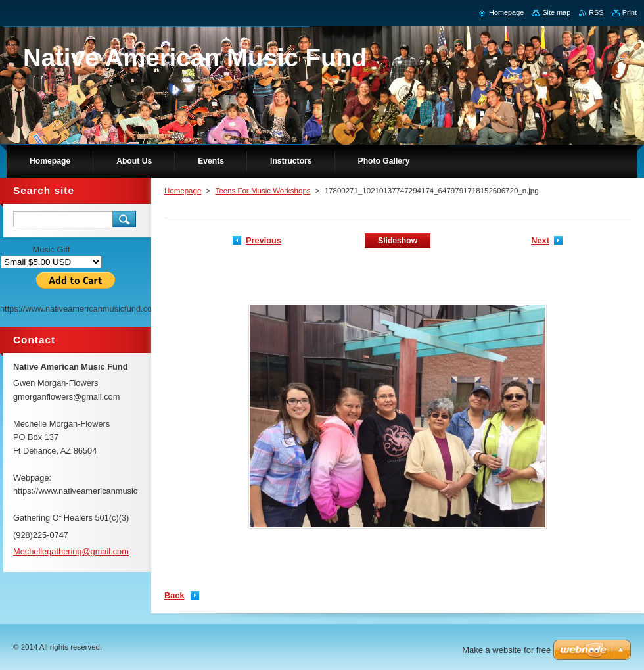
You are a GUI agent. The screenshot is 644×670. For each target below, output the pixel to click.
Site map (556, 12)
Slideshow (398, 241)
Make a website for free (506, 650)
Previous (264, 240)
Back (174, 595)
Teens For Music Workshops (263, 191)
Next (540, 240)
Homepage (183, 191)
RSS (596, 12)
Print (630, 12)
